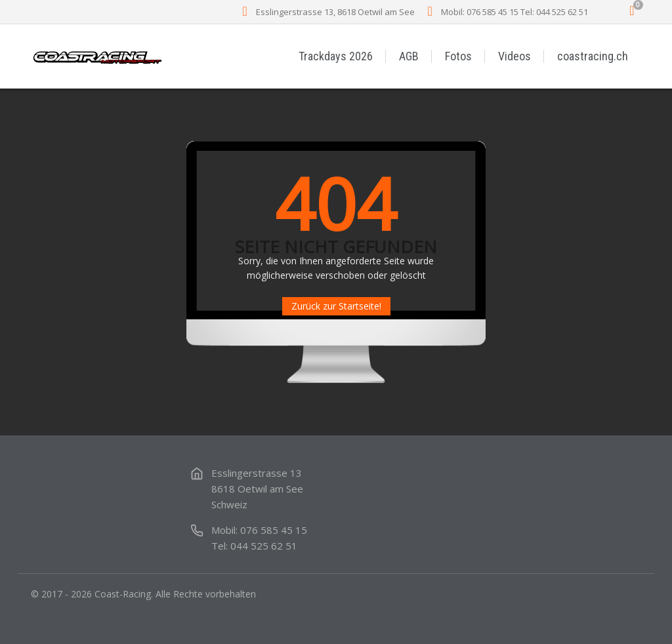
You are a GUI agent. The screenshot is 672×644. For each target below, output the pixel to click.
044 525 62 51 (264, 546)
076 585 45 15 (274, 530)
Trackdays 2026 (336, 56)
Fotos (458, 56)
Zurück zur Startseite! (336, 306)
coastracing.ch (593, 56)
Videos (514, 56)
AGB (409, 56)
